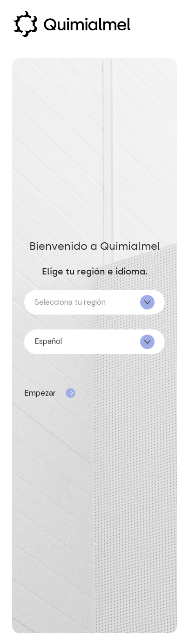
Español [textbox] (48, 341)
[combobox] (94, 302)
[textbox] (94, 302)
